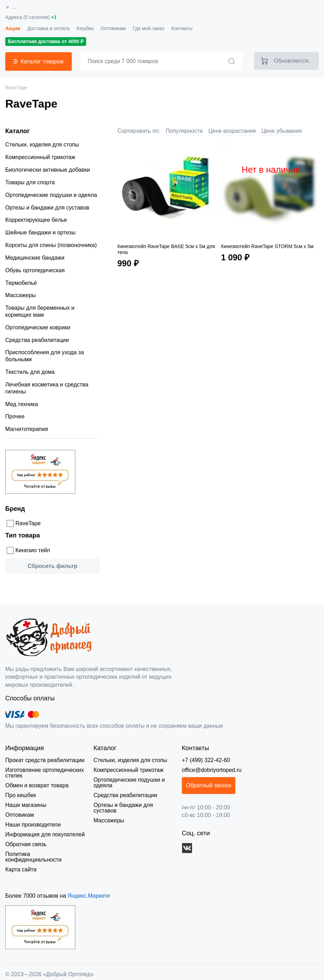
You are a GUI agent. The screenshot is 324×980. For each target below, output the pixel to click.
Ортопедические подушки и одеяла (50, 195)
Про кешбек (20, 795)
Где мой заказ (146, 28)
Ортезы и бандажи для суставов (46, 208)
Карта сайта (20, 864)
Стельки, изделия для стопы (40, 145)
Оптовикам (111, 28)
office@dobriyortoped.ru (212, 770)
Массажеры (20, 295)
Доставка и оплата (47, 28)
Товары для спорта (29, 183)
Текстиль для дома (28, 372)
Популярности (182, 131)
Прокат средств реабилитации (43, 760)
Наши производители (32, 825)
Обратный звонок (211, 785)
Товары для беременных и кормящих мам (51, 311)
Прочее (15, 417)
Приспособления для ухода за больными (43, 356)
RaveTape (27, 523)
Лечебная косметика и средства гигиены (45, 388)
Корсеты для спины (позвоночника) (50, 245)
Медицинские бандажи (35, 258)
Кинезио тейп (32, 550)
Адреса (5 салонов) (30, 17)
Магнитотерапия (26, 429)
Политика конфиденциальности (45, 854)
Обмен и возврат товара (36, 785)
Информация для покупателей (44, 834)
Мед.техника (21, 404)
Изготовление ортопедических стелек (44, 773)
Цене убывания (276, 131)
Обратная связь (25, 844)
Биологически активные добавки (47, 170)
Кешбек (83, 28)
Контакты (179, 28)
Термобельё (20, 283)
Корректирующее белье (35, 220)
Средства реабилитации (36, 340)
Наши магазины (25, 805)
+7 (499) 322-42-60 (206, 760)
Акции (12, 28)
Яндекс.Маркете (85, 890)
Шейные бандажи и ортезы (40, 233)
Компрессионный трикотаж (40, 157)
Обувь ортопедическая (34, 270)
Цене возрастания (228, 131)
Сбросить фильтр (53, 566)
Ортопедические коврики (38, 327)
